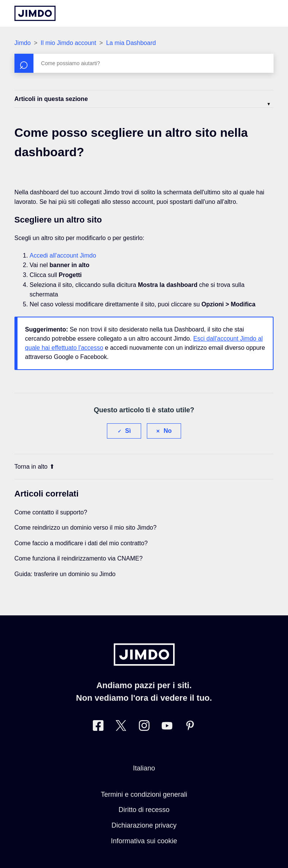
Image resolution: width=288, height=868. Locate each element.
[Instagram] (144, 727)
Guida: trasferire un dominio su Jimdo (65, 574)
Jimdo (23, 43)
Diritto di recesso (144, 810)
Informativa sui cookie (144, 841)
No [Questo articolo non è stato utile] (168, 431)
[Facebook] (98, 727)
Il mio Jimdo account (68, 43)
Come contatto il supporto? (51, 512)
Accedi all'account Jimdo (63, 255)
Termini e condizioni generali (144, 794)
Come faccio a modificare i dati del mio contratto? (81, 543)
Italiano (144, 768)
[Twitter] (121, 727)
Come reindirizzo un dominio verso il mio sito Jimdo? (85, 528)
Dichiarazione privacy (144, 825)
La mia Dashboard (131, 43)
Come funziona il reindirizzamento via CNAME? (79, 558)
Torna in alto (34, 467)
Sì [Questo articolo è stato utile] (128, 431)
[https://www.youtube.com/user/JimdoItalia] (167, 727)
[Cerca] (144, 63)
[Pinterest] (190, 727)
